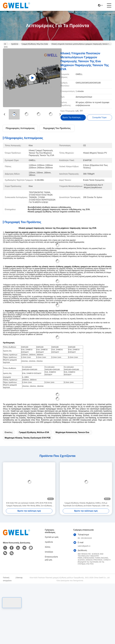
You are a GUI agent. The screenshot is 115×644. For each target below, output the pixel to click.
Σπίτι (6, 44)
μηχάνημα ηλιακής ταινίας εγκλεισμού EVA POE (28, 438)
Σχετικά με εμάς (52, 537)
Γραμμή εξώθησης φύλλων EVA (34, 432)
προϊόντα (15, 44)
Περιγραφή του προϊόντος (57, 128)
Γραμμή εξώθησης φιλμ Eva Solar (35, 44)
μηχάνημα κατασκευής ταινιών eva (72, 432)
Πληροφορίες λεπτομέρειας (20, 128)
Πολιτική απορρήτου (7, 579)
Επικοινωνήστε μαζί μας (51, 558)
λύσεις (48, 547)
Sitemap (19, 578)
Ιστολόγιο (49, 552)
